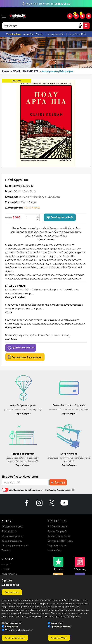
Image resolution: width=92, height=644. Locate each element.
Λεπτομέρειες (12, 592)
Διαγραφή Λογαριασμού (15, 545)
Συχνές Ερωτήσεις (57, 545)
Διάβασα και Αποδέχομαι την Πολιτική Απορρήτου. (38, 490)
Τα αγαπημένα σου (12, 541)
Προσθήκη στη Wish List (21, 347)
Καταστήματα (9, 574)
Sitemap (6, 550)
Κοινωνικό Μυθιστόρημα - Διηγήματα (40, 197)
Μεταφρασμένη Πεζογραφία (57, 71)
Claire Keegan (29, 202)
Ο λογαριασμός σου (13, 526)
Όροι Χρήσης (55, 550)
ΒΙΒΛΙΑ (16, 71)
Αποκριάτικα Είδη (56, 34)
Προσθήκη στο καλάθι (60, 217)
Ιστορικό (6, 564)
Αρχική (6, 71)
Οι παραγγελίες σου (13, 536)
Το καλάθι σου (9, 531)
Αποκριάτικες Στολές (33, 34)
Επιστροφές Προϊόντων (60, 541)
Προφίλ (6, 569)
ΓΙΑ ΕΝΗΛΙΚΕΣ (31, 71)
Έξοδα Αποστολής (58, 526)
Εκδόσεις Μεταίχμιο (25, 191)
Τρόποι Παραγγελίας (59, 536)
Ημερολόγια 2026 (77, 34)
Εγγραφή (58, 482)
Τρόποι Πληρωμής (58, 531)
